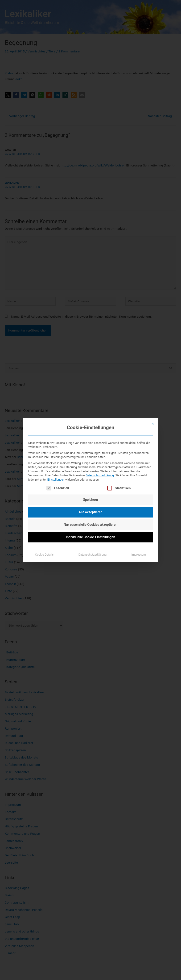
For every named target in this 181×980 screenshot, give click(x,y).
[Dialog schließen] (153, 424)
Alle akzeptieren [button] (90, 512)
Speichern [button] (90, 500)
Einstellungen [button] (56, 480)
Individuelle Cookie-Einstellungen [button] (90, 537)
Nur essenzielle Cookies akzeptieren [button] (90, 525)
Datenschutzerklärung (100, 475)
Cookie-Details (44, 555)
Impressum (139, 555)
